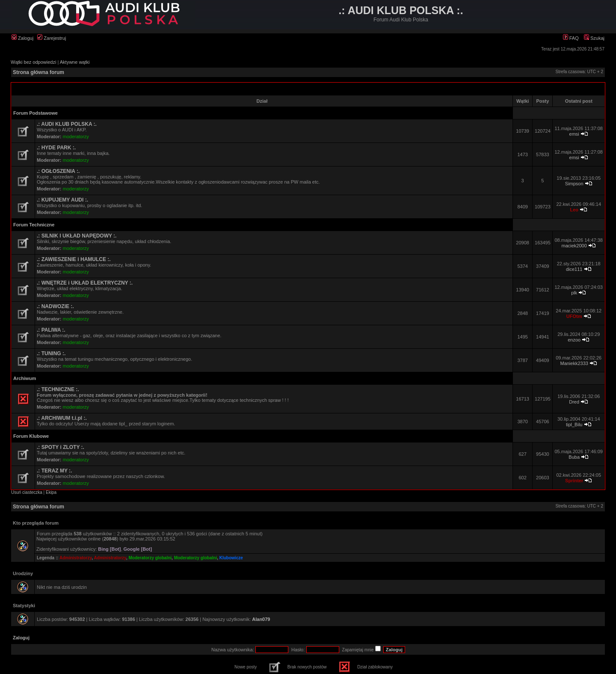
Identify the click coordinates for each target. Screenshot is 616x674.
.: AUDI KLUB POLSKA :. (67, 124)
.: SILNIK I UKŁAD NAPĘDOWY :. (77, 236)
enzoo (574, 340)
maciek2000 (574, 246)
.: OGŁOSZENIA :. (58, 171)
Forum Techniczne (34, 225)
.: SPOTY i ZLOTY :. (61, 447)
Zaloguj (22, 38)
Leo (574, 210)
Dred (574, 402)
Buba (574, 457)
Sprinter (574, 481)
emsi (574, 134)
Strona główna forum (38, 72)
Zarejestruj (52, 38)
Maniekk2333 (574, 363)
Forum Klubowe (31, 436)
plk (574, 293)
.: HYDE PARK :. (56, 148)
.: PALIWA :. (51, 330)
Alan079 (261, 619)
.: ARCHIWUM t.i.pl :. (62, 418)
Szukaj (594, 38)
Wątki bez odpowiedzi (33, 62)
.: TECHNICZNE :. (58, 389)
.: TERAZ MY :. (54, 471)
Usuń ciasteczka (27, 492)
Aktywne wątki (75, 62)
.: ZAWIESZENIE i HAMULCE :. (74, 259)
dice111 (574, 269)
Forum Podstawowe (36, 113)
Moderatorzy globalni (150, 558)
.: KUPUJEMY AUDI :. (62, 200)
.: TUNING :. (51, 353)
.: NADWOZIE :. (55, 306)
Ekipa (51, 492)
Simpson (574, 184)
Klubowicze (231, 558)
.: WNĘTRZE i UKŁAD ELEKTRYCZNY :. (85, 283)
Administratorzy (76, 558)
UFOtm (574, 316)
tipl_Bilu (574, 425)
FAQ (571, 38)
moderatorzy (76, 137)
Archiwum (25, 378)
